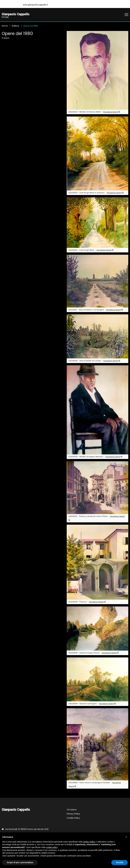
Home (5, 26)
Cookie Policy (73, 818)
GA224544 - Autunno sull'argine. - (92, 704)
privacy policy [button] (89, 842)
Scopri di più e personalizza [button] (20, 862)
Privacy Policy (73, 814)
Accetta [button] (120, 862)
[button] (126, 837)
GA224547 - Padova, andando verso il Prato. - (97, 518)
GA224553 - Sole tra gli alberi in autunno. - (96, 193)
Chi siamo (72, 810)
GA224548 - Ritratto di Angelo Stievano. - (95, 457)
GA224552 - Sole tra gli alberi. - (91, 250)
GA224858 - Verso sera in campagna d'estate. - (95, 785)
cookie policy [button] (52, 847)
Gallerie (15, 26)
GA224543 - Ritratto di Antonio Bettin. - (94, 112)
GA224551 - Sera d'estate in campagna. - (96, 310)
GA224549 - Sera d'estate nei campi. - (94, 361)
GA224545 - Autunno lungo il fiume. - (94, 653)
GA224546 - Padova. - (87, 602)
